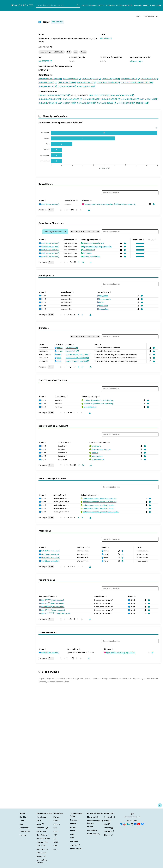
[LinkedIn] (135, 824)
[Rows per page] (51, 210)
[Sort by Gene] (45, 200)
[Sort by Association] (77, 200)
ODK (72, 838)
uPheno (57, 824)
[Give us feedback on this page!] (160, 805)
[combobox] (58, 5)
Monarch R (42, 828)
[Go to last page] (83, 262)
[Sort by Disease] (90, 200)
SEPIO (56, 846)
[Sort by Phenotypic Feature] (99, 239)
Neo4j (40, 824)
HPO (55, 828)
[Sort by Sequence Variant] (56, 596)
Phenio (56, 831)
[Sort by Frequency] (143, 239)
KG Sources (41, 853)
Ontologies (110, 5)
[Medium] (128, 824)
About (84, 5)
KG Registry (92, 830)
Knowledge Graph (96, 5)
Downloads (41, 817)
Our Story (24, 817)
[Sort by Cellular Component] (109, 442)
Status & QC (42, 831)
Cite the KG (41, 846)
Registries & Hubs (142, 5)
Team (22, 821)
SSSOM (73, 831)
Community (156, 5)
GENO (56, 842)
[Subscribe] (121, 824)
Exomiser (74, 820)
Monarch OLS (93, 817)
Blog (107, 824)
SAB (21, 824)
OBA (55, 835)
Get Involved (109, 817)
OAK (72, 834)
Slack (107, 821)
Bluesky (108, 835)
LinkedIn (108, 828)
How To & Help (43, 835)
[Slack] (125, 824)
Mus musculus (106, 38)
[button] (140, 243)
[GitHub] (132, 824)
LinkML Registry (94, 834)
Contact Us (24, 828)
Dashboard (41, 856)
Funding (23, 835)
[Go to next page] (78, 262)
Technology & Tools (125, 5)
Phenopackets (76, 849)
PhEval (73, 824)
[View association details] (153, 204)
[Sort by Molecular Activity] (99, 397)
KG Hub (90, 827)
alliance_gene (137, 61)
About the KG (42, 849)
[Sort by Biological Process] (98, 495)
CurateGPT (75, 845)
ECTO (56, 849)
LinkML (73, 827)
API (39, 821)
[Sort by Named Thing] (110, 292)
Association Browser (42, 861)
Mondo (56, 817)
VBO (55, 838)
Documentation (43, 838)
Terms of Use (42, 842)
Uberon (56, 821)
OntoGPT (74, 841)
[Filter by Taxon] (85, 232)
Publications (25, 831)
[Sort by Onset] (155, 239)
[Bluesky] (142, 824)
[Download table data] (88, 210)
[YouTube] (139, 824)
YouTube (109, 831)
